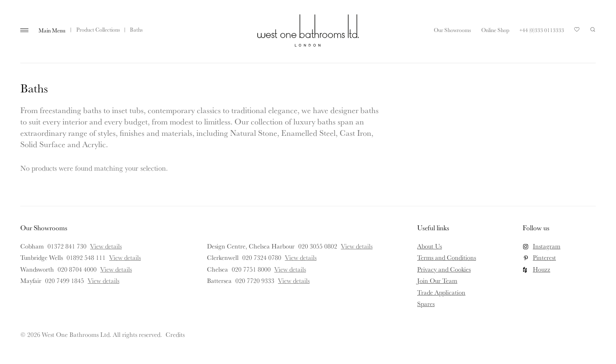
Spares (426, 304)
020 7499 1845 (65, 280)
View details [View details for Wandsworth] (116, 269)
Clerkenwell (223, 257)
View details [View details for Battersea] (294, 280)
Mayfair (31, 280)
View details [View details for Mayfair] (103, 280)
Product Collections (98, 30)
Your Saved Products (577, 32)
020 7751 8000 (251, 269)
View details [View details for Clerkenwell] (301, 257)
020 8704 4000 (77, 269)
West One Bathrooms (308, 30)
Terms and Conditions (447, 257)
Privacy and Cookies (444, 269)
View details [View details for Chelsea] (290, 269)
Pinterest (544, 257)
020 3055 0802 (318, 246)
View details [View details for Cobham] (106, 246)
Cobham (32, 246)
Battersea (219, 280)
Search (593, 30)
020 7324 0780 (262, 257)
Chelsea (218, 269)
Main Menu (52, 30)
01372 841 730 (67, 246)
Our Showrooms (452, 30)
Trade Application (441, 292)
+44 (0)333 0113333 (542, 30)
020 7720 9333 (255, 280)
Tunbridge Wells (42, 257)
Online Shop (495, 30)
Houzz (542, 269)
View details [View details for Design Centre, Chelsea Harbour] (357, 246)
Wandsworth (37, 269)
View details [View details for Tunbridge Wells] (125, 257)
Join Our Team (437, 280)
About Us (430, 246)
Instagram (547, 246)
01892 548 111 (86, 257)
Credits (175, 334)
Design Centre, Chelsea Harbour (251, 246)
